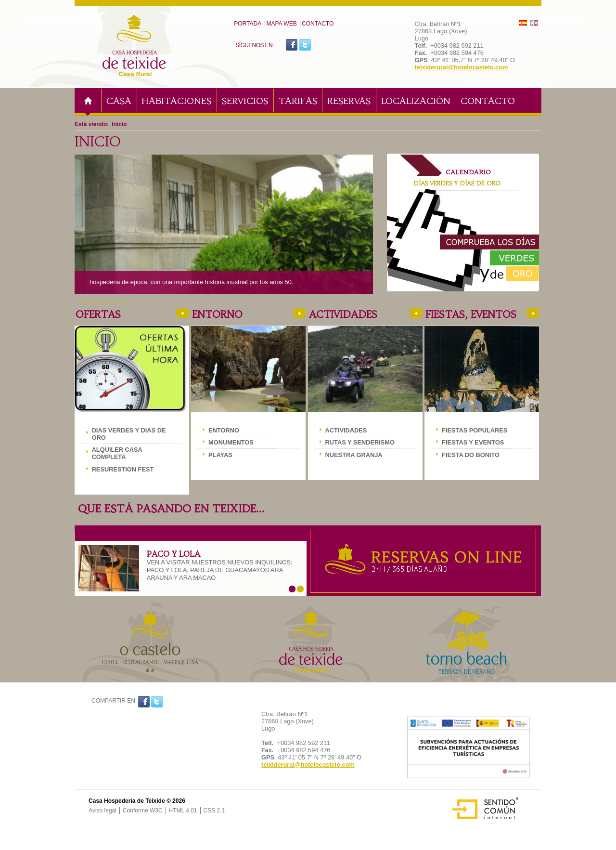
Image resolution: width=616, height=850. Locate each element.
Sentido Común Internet (480, 800)
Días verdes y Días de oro (457, 183)
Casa (119, 101)
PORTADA (248, 24)
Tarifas (298, 101)
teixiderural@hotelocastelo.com (462, 67)
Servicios (245, 101)
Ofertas (98, 314)
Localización (416, 101)
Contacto (318, 24)
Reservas (349, 101)
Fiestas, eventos (471, 314)
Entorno (217, 314)
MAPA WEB (282, 24)
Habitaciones (176, 101)
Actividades (343, 314)
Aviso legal (103, 811)
